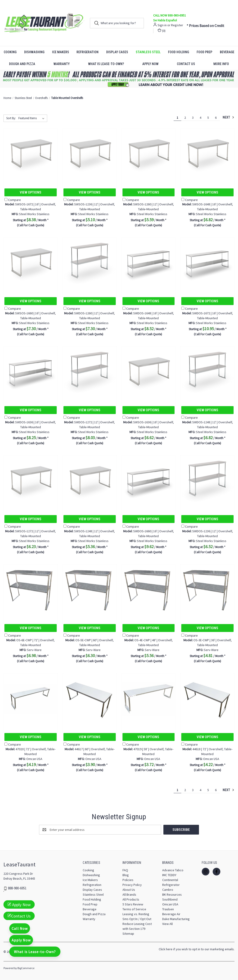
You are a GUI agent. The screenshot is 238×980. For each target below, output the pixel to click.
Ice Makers (61, 52)
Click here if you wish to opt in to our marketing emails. (197, 949)
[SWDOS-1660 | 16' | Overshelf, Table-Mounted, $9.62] (149, 481)
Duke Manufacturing (176, 919)
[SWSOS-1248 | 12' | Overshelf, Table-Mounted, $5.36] (90, 481)
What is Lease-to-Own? (106, 64)
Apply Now (150, 64)
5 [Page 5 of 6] (208, 118)
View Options (31, 192)
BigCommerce (26, 968)
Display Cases (117, 52)
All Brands (129, 894)
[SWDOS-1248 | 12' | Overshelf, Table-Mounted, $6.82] (207, 372)
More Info (221, 64)
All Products (131, 899)
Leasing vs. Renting (136, 914)
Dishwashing (34, 52)
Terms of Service (134, 909)
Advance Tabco (173, 870)
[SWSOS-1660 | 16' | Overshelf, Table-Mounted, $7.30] (31, 263)
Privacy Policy (132, 885)
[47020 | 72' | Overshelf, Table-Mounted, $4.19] (31, 699)
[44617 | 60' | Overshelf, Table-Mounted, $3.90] (90, 699)
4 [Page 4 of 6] (200, 118)
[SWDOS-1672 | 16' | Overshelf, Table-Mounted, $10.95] (207, 263)
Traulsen (168, 909)
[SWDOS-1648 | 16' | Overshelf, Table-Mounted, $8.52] (149, 263)
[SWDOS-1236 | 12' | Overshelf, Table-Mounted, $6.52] (207, 481)
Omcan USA (170, 904)
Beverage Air (171, 914)
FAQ (125, 870)
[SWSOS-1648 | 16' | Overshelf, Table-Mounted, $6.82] (207, 154)
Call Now (20, 928)
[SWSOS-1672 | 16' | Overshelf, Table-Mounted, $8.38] (31, 154)
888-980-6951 (17, 888)
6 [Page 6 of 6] (216, 118)
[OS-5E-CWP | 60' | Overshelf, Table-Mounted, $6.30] (90, 590)
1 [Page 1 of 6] (177, 118)
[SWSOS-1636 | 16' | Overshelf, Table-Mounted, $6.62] (149, 372)
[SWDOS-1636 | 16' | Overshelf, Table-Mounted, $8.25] (31, 372)
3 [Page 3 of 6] (193, 118)
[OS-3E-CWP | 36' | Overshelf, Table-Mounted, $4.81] (207, 590)
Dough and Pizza (22, 64)
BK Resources (172, 894)
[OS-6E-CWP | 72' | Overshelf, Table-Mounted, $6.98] (31, 590)
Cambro (168, 890)
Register (177, 25)
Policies (128, 880)
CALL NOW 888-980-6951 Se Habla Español (170, 18)
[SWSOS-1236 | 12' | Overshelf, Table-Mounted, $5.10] (90, 154)
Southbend (170, 899)
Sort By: (11, 118)
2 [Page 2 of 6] (185, 118)
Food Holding (178, 52)
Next (228, 117)
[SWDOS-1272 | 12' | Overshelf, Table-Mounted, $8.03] (90, 372)
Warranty (62, 64)
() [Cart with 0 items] (162, 31)
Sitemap (128, 934)
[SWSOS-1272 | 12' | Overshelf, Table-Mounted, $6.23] (31, 481)
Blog (126, 875)
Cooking (10, 52)
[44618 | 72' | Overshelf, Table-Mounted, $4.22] (207, 699)
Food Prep (204, 52)
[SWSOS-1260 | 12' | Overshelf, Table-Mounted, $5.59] (149, 154)
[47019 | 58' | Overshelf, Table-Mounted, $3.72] (149, 699)
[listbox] (32, 118)
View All (167, 924)
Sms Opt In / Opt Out (137, 919)
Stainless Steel (148, 52)
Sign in (162, 25)
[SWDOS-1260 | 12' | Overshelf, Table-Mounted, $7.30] (90, 263)
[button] (119, 79)
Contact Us (186, 64)
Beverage (90, 909)
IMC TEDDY (169, 875)
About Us (129, 890)
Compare (13, 200)
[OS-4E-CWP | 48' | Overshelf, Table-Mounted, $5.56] (149, 590)
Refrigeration (88, 52)
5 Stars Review (133, 904)
